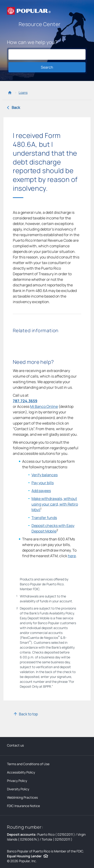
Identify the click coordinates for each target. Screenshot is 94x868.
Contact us (15, 745)
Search (47, 67)
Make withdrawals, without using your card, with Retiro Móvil (55, 504)
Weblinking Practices (22, 797)
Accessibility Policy (21, 772)
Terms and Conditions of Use (28, 764)
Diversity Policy (18, 789)
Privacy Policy (17, 781)
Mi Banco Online (44, 406)
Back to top (28, 714)
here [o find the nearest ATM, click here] (72, 556)
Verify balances (45, 475)
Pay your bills (43, 483)
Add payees (41, 491)
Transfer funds (44, 518)
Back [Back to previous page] (16, 107)
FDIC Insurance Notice (23, 806)
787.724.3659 (25, 401)
